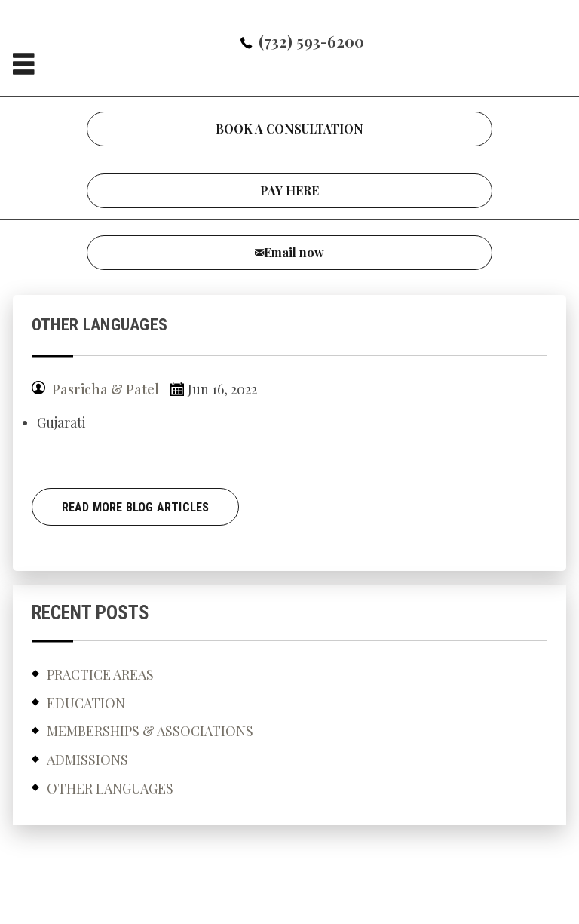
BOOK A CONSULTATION (289, 129)
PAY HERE (289, 190)
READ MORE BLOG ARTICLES (136, 507)
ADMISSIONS (87, 760)
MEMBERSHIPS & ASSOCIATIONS (150, 731)
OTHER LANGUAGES (110, 788)
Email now (294, 252)
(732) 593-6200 (311, 41)
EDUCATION (86, 703)
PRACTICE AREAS (100, 674)
